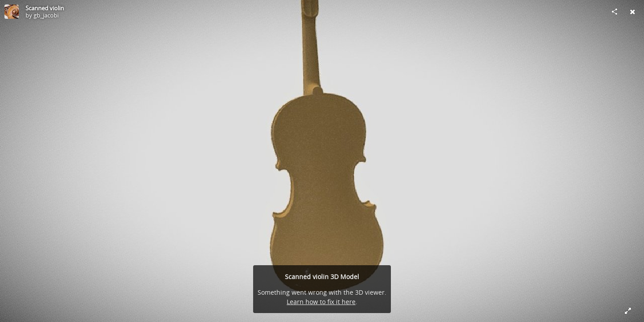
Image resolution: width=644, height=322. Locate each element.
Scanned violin (45, 8)
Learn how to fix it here (321, 302)
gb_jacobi (46, 15)
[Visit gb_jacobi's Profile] (12, 12)
